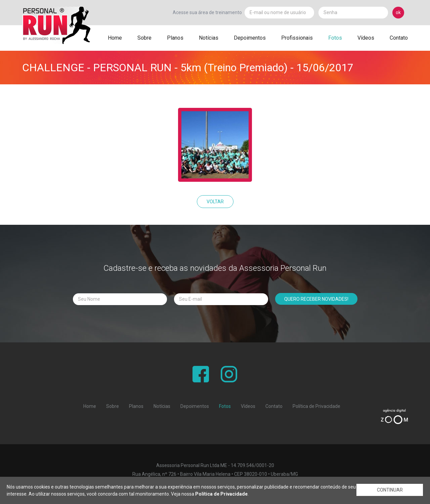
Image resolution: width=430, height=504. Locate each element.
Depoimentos (250, 38)
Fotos (335, 38)
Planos (175, 38)
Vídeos (366, 38)
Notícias (209, 38)
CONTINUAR (390, 491)
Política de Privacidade (316, 406)
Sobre (144, 38)
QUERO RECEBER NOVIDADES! (316, 299)
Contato (399, 38)
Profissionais (297, 38)
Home (115, 38)
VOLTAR (215, 202)
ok (398, 12)
